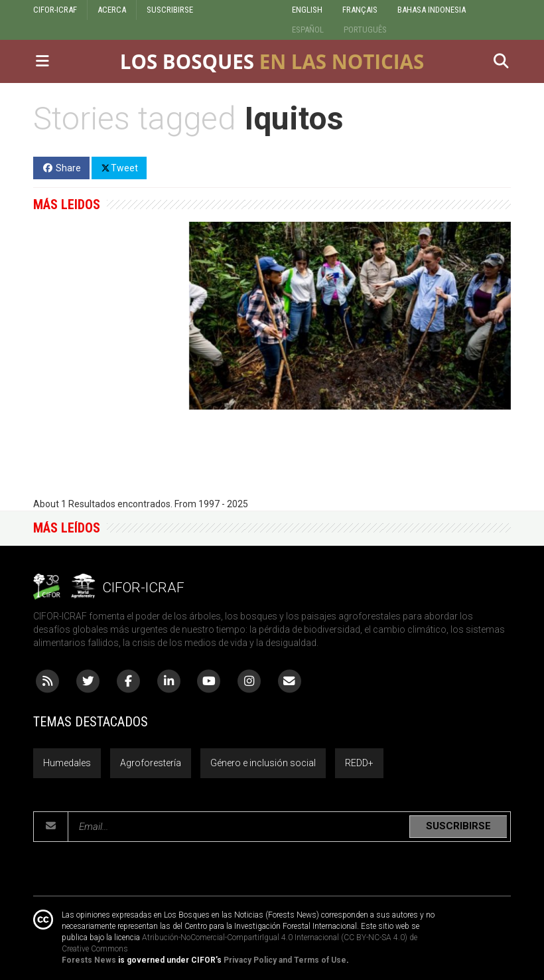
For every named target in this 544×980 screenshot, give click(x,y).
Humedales (67, 763)
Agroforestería (151, 763)
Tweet (119, 167)
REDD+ (359, 763)
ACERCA (112, 10)
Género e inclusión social (263, 763)
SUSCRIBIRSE (170, 10)
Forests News (89, 960)
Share (61, 168)
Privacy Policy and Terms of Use (285, 960)
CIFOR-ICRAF (55, 10)
